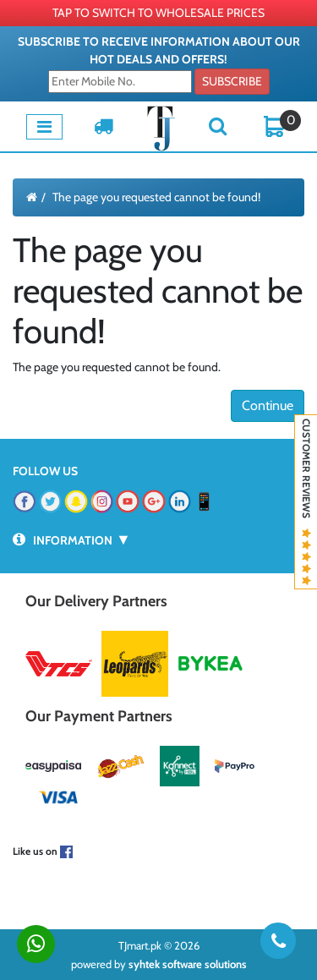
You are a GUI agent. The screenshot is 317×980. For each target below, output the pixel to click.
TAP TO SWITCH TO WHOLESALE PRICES (158, 13)
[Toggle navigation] (44, 127)
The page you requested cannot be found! (156, 197)
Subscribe (232, 81)
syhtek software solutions (188, 964)
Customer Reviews (306, 502)
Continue (268, 405)
